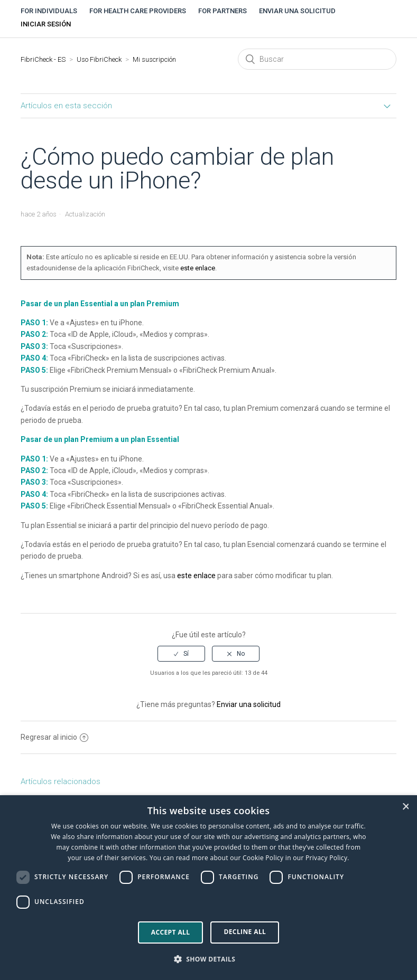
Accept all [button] (171, 932)
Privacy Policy (326, 858)
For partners (223, 11)
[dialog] (208, 888)
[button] (209, 959)
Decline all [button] (245, 932)
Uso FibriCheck (99, 59)
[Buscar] (317, 59)
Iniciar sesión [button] (46, 24)
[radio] (181, 654)
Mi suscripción (154, 59)
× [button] (405, 807)
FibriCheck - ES (43, 59)
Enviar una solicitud (297, 11)
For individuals (49, 11)
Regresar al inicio (54, 737)
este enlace (198, 268)
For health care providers (138, 11)
